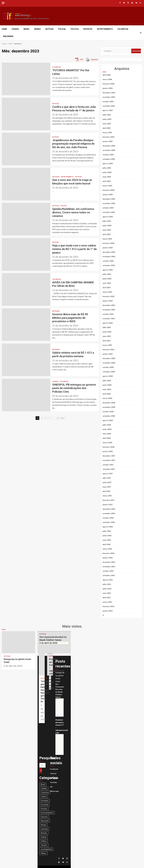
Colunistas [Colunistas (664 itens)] (45, 792)
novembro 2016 (109, 513)
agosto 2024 (108, 163)
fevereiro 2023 (108, 243)
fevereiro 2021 (108, 349)
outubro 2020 (108, 367)
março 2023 (107, 239)
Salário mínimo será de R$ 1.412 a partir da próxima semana (26, 360)
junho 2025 (107, 119)
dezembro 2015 (109, 562)
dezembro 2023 (109, 199)
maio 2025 (107, 124)
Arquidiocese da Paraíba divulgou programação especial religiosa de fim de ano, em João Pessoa (26, 149)
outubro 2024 (108, 155)
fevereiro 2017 (108, 500)
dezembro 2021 (109, 305)
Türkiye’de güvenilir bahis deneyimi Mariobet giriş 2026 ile (42, 664)
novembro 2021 (109, 310)
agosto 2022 (108, 270)
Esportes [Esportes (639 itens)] (44, 817)
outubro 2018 (108, 411)
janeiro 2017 (108, 504)
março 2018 (107, 442)
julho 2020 (107, 380)
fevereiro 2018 (108, 447)
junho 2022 (107, 279)
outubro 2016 (108, 518)
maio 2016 (107, 540)
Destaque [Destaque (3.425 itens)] (45, 800)
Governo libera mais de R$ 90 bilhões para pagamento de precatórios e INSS (26, 325)
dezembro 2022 (109, 252)
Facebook (54, 769)
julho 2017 (107, 478)
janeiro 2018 (108, 451)
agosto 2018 (108, 420)
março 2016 (107, 549)
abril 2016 (107, 544)
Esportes (88, 29)
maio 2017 (107, 487)
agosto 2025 (108, 110)
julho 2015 (107, 584)
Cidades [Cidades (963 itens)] (44, 788)
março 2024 (107, 186)
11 (58, 418)
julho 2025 (107, 115)
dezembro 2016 (109, 509)
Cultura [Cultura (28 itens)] (44, 796)
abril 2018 (107, 438)
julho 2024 (107, 168)
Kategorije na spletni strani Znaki (18, 642)
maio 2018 (107, 434)
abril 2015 (107, 598)
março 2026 (107, 79)
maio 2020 (107, 389)
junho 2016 (107, 536)
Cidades (15, 29)
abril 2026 (107, 75)
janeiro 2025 (108, 141)
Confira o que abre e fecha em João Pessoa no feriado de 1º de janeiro (26, 114)
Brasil (27, 29)
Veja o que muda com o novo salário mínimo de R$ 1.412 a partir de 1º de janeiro (26, 254)
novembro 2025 (109, 97)
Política (75, 29)
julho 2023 (107, 221)
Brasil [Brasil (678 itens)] (43, 784)
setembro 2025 (109, 106)
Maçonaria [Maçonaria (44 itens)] (45, 821)
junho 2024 (107, 172)
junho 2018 (107, 429)
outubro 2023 (108, 208)
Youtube (54, 782)
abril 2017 (107, 491)
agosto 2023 (108, 217)
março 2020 (107, 398)
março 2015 (107, 602)
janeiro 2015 (108, 611)
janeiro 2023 (108, 248)
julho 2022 (107, 274)
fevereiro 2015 (108, 606)
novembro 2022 (109, 256)
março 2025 (107, 132)
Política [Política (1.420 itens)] (44, 841)
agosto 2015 (108, 580)
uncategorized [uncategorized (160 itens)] (46, 849)
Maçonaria (8, 36)
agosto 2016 (108, 527)
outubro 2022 (108, 261)
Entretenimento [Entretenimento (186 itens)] (47, 813)
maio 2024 (107, 177)
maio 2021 (107, 336)
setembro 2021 (109, 318)
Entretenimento (105, 29)
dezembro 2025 (109, 93)
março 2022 (107, 292)
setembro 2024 (109, 159)
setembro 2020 (109, 372)
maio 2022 (107, 283)
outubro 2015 (108, 571)
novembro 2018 (109, 407)
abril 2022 (107, 287)
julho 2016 (107, 531)
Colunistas (123, 29)
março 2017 (107, 496)
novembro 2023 (109, 203)
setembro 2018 (109, 416)
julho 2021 (107, 327)
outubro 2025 (108, 101)
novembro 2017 (109, 460)
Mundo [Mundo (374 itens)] (43, 825)
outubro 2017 (108, 465)
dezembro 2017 (109, 456)
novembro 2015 (109, 567)
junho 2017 (107, 482)
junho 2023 (107, 225)
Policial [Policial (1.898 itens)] (43, 837)
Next (63, 418)
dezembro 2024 (109, 146)
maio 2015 (107, 593)
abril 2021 (107, 341)
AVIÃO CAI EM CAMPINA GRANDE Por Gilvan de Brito (26, 289)
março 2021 (107, 345)
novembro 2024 (109, 150)
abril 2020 (107, 394)
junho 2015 (107, 589)
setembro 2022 (109, 265)
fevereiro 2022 (108, 296)
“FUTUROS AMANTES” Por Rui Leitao (26, 79)
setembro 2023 (109, 212)
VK (51, 787)
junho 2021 (107, 332)
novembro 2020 (109, 363)
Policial (62, 29)
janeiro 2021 (108, 354)
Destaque (56, 177)
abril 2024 (107, 181)
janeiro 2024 (108, 194)
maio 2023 (107, 230)
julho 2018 (107, 425)
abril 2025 (107, 128)
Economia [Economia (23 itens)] (44, 804)
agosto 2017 (108, 473)
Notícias (49, 29)
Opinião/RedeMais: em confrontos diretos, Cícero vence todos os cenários (26, 219)
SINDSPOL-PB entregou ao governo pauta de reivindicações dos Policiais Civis (26, 395)
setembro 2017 (109, 469)
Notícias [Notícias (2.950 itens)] (44, 833)
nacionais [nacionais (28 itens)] (44, 829)
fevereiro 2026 (108, 84)
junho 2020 (107, 385)
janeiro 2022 (108, 301)
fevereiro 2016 (108, 553)
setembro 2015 (109, 575)
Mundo (37, 29)
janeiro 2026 (108, 88)
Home (4, 29)
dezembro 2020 (109, 358)
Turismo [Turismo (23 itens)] (44, 845)
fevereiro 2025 (108, 137)
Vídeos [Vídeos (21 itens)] (43, 853)
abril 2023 (107, 234)
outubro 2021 (108, 314)
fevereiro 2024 (108, 190)
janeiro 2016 (108, 558)
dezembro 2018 (109, 403)
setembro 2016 (109, 522)
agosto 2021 (108, 323)
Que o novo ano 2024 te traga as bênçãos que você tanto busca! (26, 184)
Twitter (53, 773)
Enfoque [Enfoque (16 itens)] (44, 809)
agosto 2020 (108, 376)
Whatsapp (54, 791)
